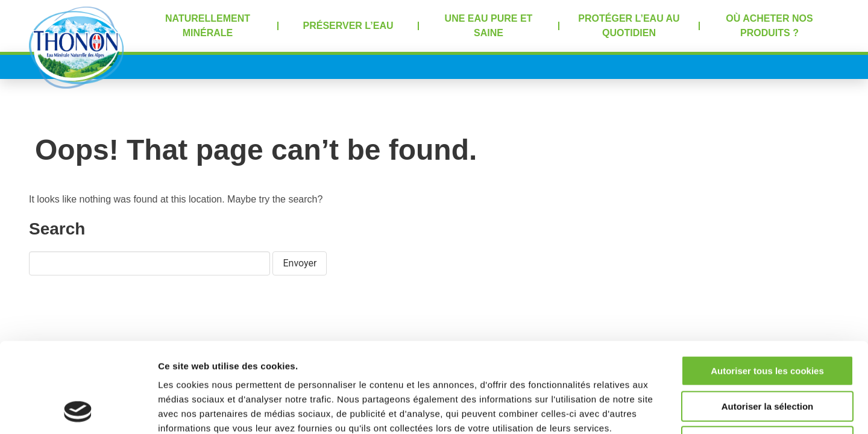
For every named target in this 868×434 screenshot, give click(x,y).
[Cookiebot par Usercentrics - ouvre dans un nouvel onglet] (78, 410)
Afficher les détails (664, 410)
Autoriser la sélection (768, 322)
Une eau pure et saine (489, 26)
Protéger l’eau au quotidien (629, 26)
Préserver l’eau (348, 26)
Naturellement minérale (208, 26)
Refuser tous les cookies (768, 357)
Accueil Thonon (76, 47)
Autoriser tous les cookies (767, 287)
